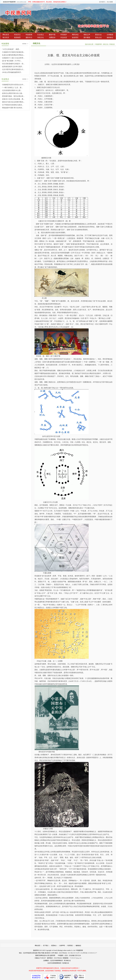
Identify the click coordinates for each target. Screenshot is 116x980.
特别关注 (17, 35)
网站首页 (6, 35)
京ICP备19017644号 (74, 953)
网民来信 (75, 35)
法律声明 (62, 946)
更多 (78, 64)
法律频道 (110, 35)
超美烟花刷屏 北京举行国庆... (13, 67)
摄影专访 (29, 38)
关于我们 (46, 946)
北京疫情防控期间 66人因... (12, 90)
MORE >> (25, 44)
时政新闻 (29, 35)
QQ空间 (54, 64)
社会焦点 (41, 35)
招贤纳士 (54, 946)
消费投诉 (52, 38)
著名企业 (98, 38)
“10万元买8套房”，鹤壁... (11, 49)
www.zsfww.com (21, 2)
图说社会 (98, 35)
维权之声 (87, 35)
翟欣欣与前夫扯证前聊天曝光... (13, 102)
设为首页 (102, 2)
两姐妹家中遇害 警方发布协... (13, 108)
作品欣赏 (64, 38)
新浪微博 (61, 64)
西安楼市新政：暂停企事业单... (13, 96)
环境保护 (64, 35)
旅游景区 (75, 38)
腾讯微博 (67, 64)
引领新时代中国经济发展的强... (13, 52)
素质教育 (17, 38)
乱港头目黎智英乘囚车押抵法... (13, 55)
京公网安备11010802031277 (89, 953)
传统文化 (41, 38)
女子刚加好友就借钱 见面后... (13, 105)
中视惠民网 (98, 44)
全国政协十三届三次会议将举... (13, 58)
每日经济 (6, 38)
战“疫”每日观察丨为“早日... (12, 61)
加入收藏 (110, 2)
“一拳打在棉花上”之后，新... (12, 88)
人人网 (74, 64)
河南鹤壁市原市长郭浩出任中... (13, 85)
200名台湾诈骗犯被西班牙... (12, 72)
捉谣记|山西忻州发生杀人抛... (13, 93)
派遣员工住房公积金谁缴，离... (13, 99)
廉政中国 (52, 35)
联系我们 (70, 946)
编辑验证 (110, 38)
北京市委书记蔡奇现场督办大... (13, 69)
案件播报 (87, 38)
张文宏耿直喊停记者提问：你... (13, 64)
